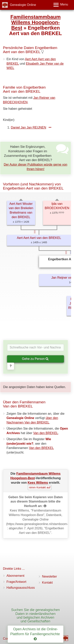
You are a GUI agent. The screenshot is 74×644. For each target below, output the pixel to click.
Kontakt (47, 583)
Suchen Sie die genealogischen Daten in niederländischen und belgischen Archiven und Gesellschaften (36, 616)
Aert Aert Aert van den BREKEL (39, 238)
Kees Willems (38, 483)
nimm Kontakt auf (40, 487)
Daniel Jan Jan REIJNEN (29, 127)
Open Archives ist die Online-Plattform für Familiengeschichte (36, 634)
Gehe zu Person (35, 359)
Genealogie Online (23, 5)
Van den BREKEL (46, 433)
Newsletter (50, 576)
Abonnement (15, 576)
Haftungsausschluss (21, 588)
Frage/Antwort (16, 582)
